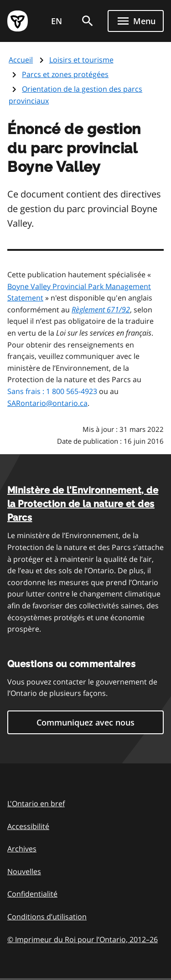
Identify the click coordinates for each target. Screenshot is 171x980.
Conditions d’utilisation (47, 917)
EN (57, 21)
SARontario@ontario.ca (47, 403)
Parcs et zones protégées (65, 74)
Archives (22, 849)
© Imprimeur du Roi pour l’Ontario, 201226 (83, 939)
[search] (88, 21)
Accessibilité (28, 826)
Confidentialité (32, 894)
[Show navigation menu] (136, 21)
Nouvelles (24, 871)
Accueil (21, 60)
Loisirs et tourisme (81, 60)
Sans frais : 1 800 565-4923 (52, 391)
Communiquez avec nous (85, 722)
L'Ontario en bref (36, 804)
